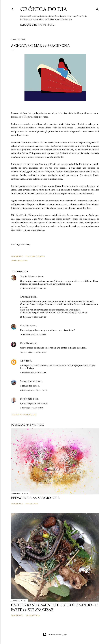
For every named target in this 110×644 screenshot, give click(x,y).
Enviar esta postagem (35, 256)
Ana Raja (25, 326)
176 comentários (33, 615)
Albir (22, 361)
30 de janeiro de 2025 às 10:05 (33, 352)
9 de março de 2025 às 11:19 (32, 408)
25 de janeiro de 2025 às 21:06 (33, 334)
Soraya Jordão (28, 381)
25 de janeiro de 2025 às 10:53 (33, 288)
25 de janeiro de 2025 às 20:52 (33, 317)
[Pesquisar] (97, 9)
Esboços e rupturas (33, 25)
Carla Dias (25, 343)
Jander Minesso (29, 276)
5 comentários (32, 503)
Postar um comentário (24, 415)
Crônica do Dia (44, 9)
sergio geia (26, 399)
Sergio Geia (22, 260)
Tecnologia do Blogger (55, 634)
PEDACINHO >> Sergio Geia (35, 498)
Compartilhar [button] (17, 256)
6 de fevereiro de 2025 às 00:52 (34, 390)
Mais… (52, 25)
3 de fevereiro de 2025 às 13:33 (33, 372)
